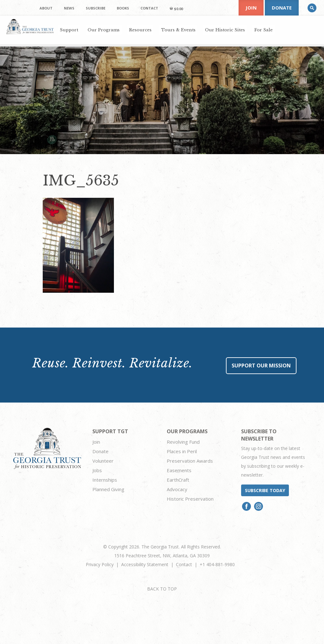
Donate (282, 8)
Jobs (97, 470)
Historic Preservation (190, 499)
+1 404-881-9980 (217, 564)
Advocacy (177, 489)
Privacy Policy (100, 564)
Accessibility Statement (145, 564)
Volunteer (103, 461)
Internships (105, 480)
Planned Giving (108, 489)
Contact (184, 564)
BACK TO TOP (162, 589)
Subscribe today (265, 490)
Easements (179, 470)
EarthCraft (178, 480)
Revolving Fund (183, 442)
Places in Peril (182, 451)
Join (251, 8)
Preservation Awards (190, 461)
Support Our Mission (261, 366)
